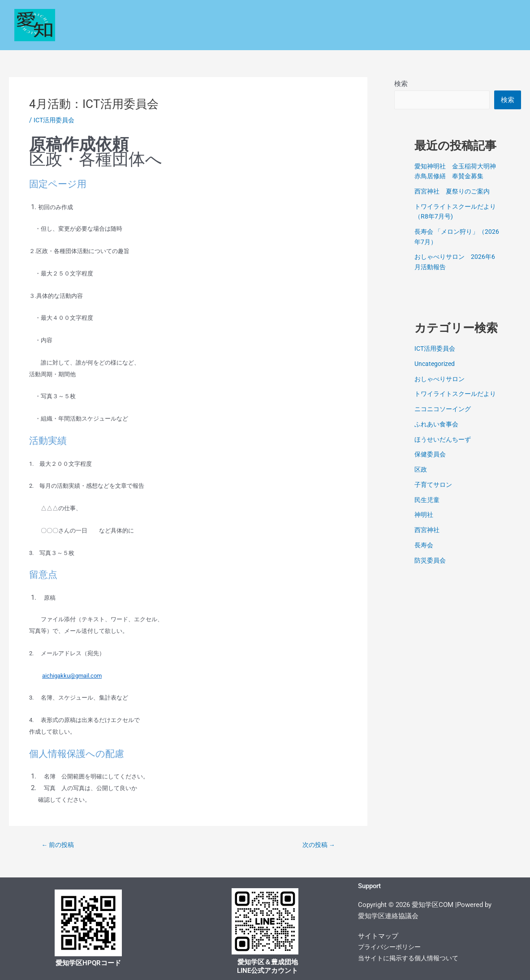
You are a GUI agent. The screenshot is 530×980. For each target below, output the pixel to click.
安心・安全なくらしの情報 (237, 15)
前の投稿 (60, 845)
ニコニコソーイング (445, 420)
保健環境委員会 (398, 15)
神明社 (424, 526)
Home (135, 15)
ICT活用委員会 (56, 120)
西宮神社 (428, 541)
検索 (401, 84)
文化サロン (381, 35)
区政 (169, 15)
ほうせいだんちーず (445, 450)
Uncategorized (436, 365)
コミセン (277, 35)
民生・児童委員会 (326, 15)
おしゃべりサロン (441, 380)
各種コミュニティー (473, 15)
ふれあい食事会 (438, 435)
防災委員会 (431, 571)
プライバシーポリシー (392, 947)
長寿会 (424, 556)
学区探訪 (327, 35)
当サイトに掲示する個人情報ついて (412, 958)
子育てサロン (435, 495)
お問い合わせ (439, 35)
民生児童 (428, 511)
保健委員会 (431, 465)
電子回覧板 (491, 35)
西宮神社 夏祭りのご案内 (455, 192)
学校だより (222, 35)
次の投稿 (317, 845)
